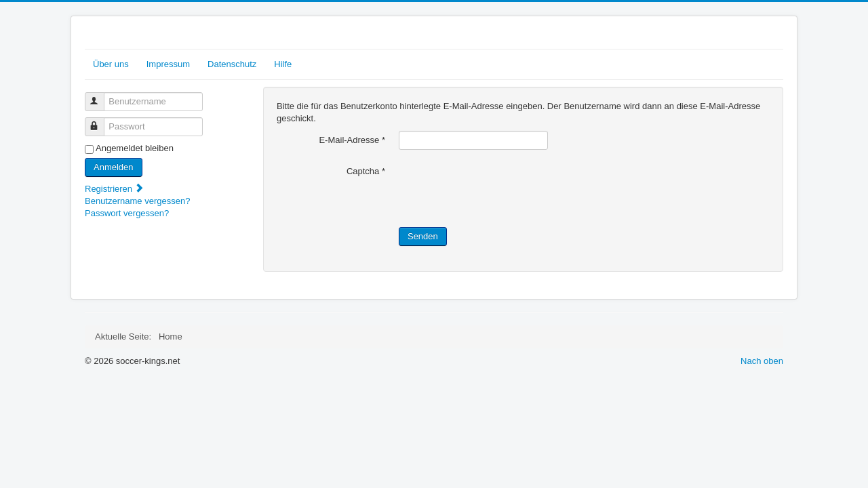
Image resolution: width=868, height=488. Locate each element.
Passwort (101, 121)
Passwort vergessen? (127, 213)
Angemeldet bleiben (135, 148)
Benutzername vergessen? (137, 201)
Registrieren (115, 189)
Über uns (111, 64)
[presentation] (502, 188)
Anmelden (114, 167)
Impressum (168, 64)
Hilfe (283, 64)
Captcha (366, 171)
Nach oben (762, 361)
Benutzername (101, 96)
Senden (423, 236)
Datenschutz (232, 64)
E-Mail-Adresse (352, 140)
